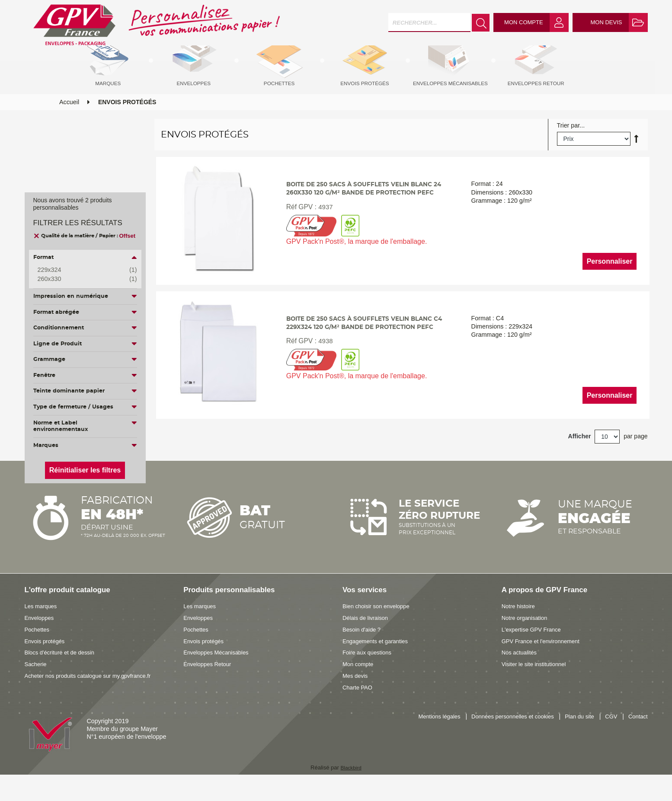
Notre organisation (527, 635)
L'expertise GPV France (534, 647)
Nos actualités (521, 670)
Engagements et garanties (379, 659)
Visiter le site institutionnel (537, 682)
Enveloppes (41, 635)
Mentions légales (422, 735)
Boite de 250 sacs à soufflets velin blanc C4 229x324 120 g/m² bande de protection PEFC (366, 348)
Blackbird (351, 785)
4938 (324, 372)
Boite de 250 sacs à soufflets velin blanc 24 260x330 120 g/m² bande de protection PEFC (366, 212)
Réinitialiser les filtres (85, 470)
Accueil (69, 118)
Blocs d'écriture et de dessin (63, 670)
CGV (609, 735)
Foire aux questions (370, 670)
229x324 (81, 270)
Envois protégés (47, 659)
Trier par (568, 142)
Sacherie (37, 682)
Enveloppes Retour (210, 682)
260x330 (81, 279)
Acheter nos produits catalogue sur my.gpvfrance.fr (94, 693)
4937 (324, 235)
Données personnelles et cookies (502, 735)
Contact (637, 735)
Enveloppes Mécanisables (219, 670)
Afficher (580, 456)
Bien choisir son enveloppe (379, 624)
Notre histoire (520, 624)
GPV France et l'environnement (545, 659)
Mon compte (360, 682)
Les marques (43, 624)
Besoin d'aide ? (363, 647)
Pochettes (38, 647)
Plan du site (574, 735)
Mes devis (356, 693)
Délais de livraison (368, 635)
